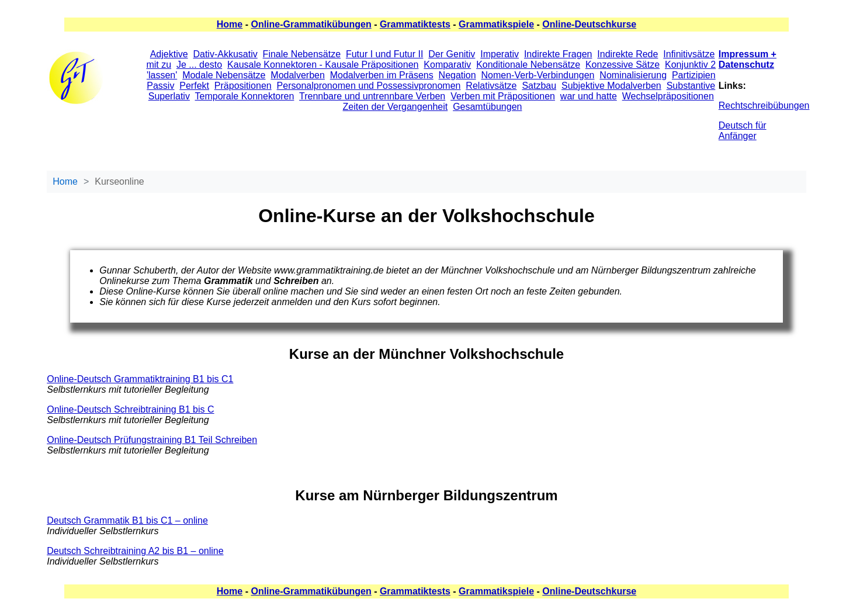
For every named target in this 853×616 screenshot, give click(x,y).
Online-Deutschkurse (589, 24)
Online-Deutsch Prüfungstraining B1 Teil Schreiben (152, 440)
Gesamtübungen (487, 107)
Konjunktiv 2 (690, 65)
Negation (457, 75)
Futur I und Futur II (385, 54)
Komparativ (447, 65)
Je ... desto (199, 65)
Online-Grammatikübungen (311, 24)
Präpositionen (243, 86)
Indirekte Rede (627, 54)
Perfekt (194, 86)
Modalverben (298, 75)
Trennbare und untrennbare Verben (372, 96)
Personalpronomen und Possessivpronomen (369, 86)
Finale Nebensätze (302, 54)
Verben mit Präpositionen (503, 96)
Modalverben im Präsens (382, 75)
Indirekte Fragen (558, 54)
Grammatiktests (415, 24)
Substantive (691, 86)
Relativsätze (491, 86)
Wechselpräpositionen (668, 96)
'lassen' (162, 75)
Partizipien (694, 75)
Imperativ (500, 54)
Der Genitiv (452, 54)
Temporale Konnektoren (245, 96)
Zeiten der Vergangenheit (396, 107)
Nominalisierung (633, 75)
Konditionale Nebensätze (528, 65)
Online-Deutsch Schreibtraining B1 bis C (130, 409)
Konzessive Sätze (623, 65)
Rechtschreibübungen (764, 105)
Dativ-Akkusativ (225, 54)
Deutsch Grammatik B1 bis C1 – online (127, 520)
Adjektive (169, 54)
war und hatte (589, 96)
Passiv (160, 86)
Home (230, 24)
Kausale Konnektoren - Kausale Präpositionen (323, 65)
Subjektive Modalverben (611, 86)
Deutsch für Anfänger (743, 131)
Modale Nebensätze (224, 75)
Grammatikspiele (496, 24)
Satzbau (539, 86)
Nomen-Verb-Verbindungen (538, 75)
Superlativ (169, 96)
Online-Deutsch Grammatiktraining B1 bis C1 (140, 379)
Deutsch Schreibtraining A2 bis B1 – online (135, 551)
